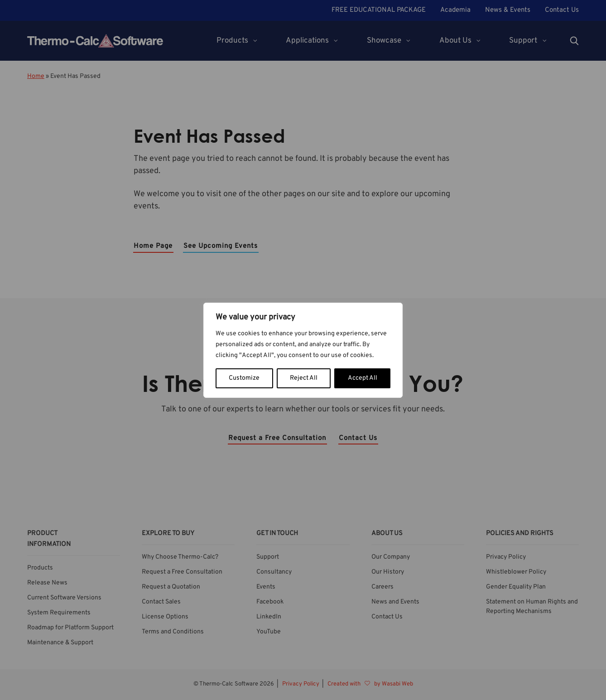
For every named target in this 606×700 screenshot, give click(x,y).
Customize (244, 378)
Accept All (363, 378)
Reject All (304, 378)
